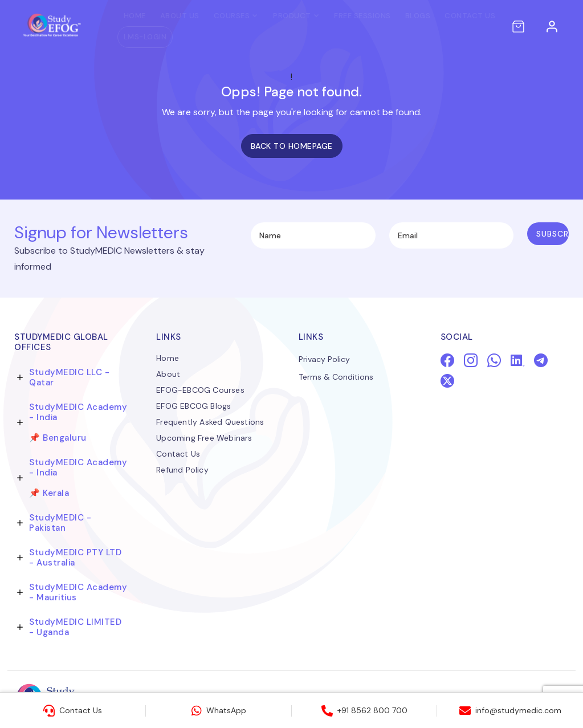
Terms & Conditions (336, 378)
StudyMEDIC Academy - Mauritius (78, 592)
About (168, 375)
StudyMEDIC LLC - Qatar (69, 377)
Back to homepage (292, 146)
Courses (222, 16)
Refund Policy (182, 470)
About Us (170, 16)
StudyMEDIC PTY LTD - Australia (75, 558)
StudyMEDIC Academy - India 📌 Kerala (78, 478)
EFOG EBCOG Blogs (193, 406)
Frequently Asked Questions (210, 422)
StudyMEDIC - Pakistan (60, 523)
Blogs (408, 16)
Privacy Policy (324, 360)
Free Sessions (352, 16)
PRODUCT (282, 16)
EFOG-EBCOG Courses (200, 391)
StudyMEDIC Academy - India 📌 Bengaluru (78, 422)
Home (125, 16)
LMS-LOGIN (135, 37)
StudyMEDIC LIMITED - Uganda (75, 627)
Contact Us (460, 16)
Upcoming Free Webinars (204, 438)
